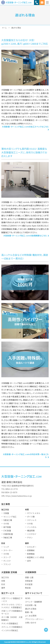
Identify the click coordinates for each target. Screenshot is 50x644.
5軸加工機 (8, 537)
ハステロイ (32, 534)
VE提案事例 (31, 572)
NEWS (28, 598)
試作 (29, 561)
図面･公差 (29, 577)
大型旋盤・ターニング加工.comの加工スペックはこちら (25, 127)
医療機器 (31, 554)
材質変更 (29, 581)
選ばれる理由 (31, 609)
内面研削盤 (8, 534)
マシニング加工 (10, 517)
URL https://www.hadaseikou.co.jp (17, 496)
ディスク (7, 561)
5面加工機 (8, 520)
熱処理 (28, 588)
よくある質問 (31, 616)
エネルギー (32, 547)
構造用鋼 (31, 531)
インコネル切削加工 (10, 630)
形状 (3, 584)
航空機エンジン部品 (36, 557)
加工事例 (6, 504)
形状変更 (29, 584)
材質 (3, 581)
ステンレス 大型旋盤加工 (12, 627)
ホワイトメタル (34, 513)
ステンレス (32, 520)
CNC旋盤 (7, 531)
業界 (3, 588)
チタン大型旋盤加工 (10, 623)
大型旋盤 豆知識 (9, 572)
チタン (30, 537)
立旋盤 (6, 513)
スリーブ (7, 557)
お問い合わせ (31, 623)
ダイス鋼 (31, 517)
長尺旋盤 (7, 527)
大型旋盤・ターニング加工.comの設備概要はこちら (25, 236)
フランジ (7, 564)
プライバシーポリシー (34, 619)
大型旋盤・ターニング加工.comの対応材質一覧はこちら (26, 456)
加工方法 (5, 577)
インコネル (32, 527)
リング (6, 547)
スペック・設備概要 (33, 602)
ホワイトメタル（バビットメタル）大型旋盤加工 (12, 606)
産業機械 (31, 550)
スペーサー (8, 550)
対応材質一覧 (31, 605)
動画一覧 (29, 612)
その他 (6, 524)
